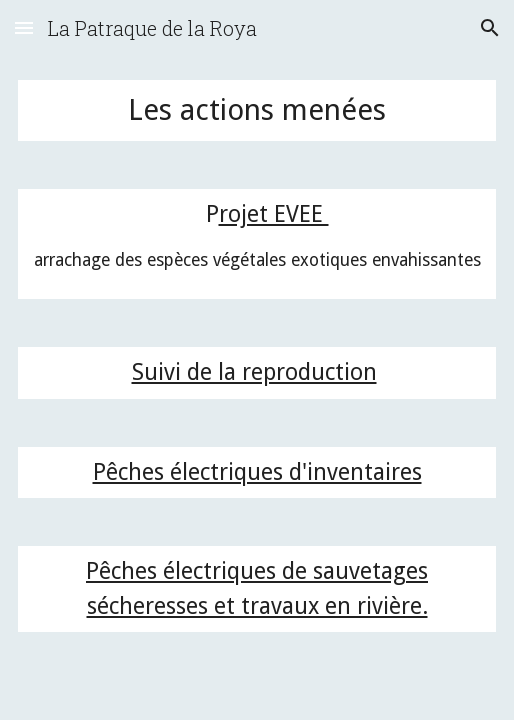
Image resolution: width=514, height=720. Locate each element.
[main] (257, 110)
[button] (24, 27)
